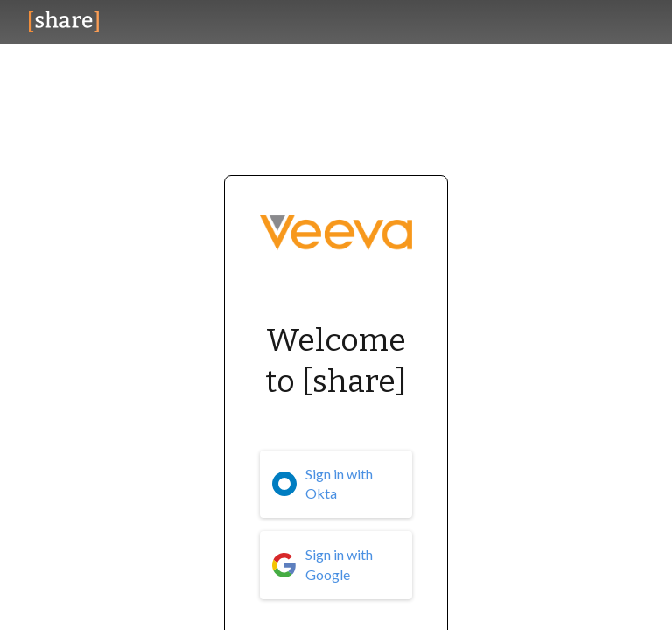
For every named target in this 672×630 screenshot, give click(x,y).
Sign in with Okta (339, 484)
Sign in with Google (339, 564)
